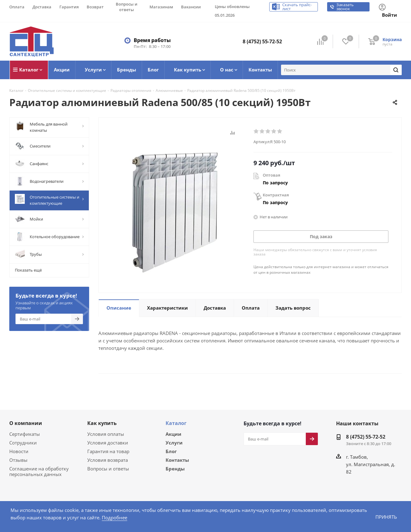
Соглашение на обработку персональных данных (38, 471)
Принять (386, 517)
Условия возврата (106, 459)
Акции (173, 434)
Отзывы (18, 459)
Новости (18, 451)
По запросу (275, 183)
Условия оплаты (105, 433)
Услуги (174, 443)
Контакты (177, 461)
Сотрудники (22, 442)
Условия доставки (106, 442)
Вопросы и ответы (107, 468)
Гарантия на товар (107, 451)
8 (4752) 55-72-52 (262, 41)
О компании (26, 423)
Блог (171, 452)
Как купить (102, 423)
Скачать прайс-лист (297, 7)
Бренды (175, 470)
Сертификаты (24, 433)
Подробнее (94, 517)
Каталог (176, 423)
